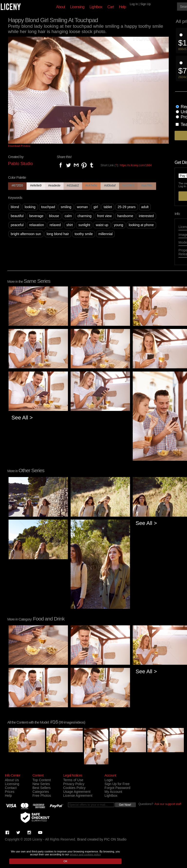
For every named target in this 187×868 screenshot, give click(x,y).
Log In (134, 4)
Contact (11, 788)
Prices (10, 792)
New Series (41, 784)
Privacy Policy (74, 784)
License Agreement (78, 796)
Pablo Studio (20, 164)
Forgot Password (117, 788)
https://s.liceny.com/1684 (136, 165)
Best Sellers (42, 788)
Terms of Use (73, 780)
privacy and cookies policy (85, 854)
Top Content (42, 780)
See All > (22, 418)
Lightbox (96, 7)
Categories (41, 792)
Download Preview (19, 146)
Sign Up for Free (117, 784)
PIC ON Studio (115, 839)
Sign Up (145, 4)
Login (109, 780)
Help (122, 7)
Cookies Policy (74, 788)
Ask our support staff (168, 804)
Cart (111, 7)
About (61, 7)
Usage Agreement (77, 792)
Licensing (77, 7)
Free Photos (42, 796)
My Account (113, 792)
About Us (12, 780)
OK (65, 861)
